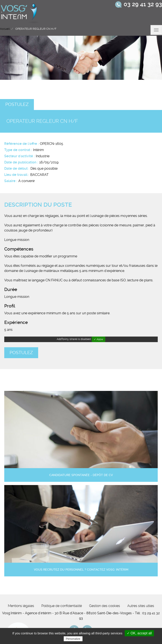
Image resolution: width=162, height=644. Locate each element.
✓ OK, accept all (139, 633)
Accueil (5, 29)
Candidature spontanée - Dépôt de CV (81, 475)
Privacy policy (94, 639)
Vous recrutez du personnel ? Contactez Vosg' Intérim (81, 570)
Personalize (73, 639)
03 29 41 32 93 (143, 4)
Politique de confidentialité (62, 606)
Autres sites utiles (141, 606)
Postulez (17, 104)
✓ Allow (98, 339)
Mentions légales (21, 606)
